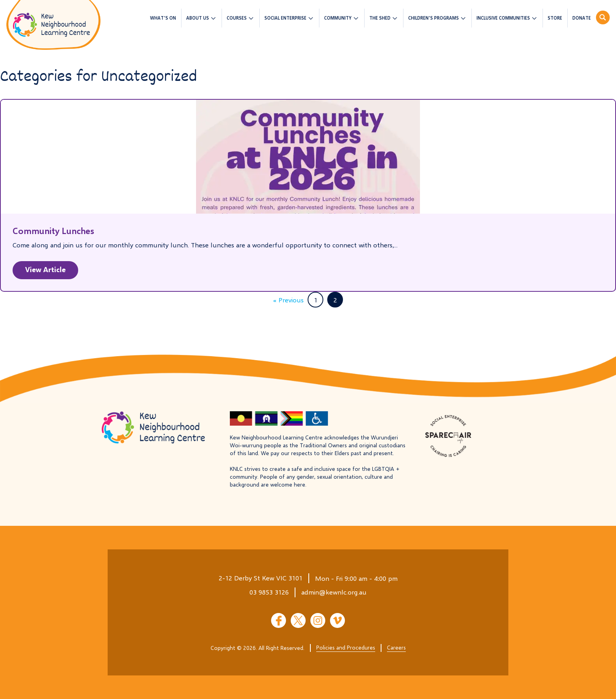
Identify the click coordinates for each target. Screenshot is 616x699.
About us (198, 18)
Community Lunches (53, 231)
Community (338, 18)
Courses (237, 18)
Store (555, 18)
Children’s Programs (434, 18)
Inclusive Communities (503, 18)
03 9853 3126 (269, 592)
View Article (45, 269)
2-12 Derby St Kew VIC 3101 (261, 578)
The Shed (380, 18)
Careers (396, 647)
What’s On (163, 18)
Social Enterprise (285, 18)
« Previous (288, 300)
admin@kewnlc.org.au (334, 592)
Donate (582, 18)
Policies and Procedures (346, 647)
